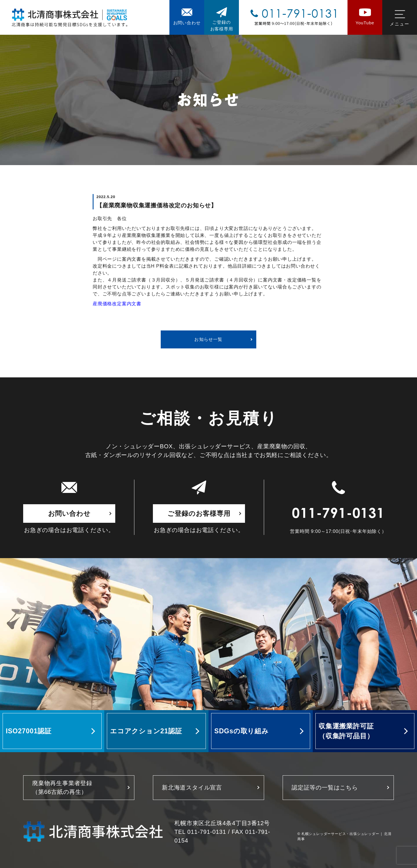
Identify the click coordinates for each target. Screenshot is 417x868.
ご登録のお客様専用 (199, 514)
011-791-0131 (338, 515)
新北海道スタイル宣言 (192, 787)
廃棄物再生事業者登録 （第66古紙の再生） (62, 787)
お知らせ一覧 (208, 339)
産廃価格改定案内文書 (117, 304)
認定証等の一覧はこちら (325, 787)
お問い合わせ (69, 514)
